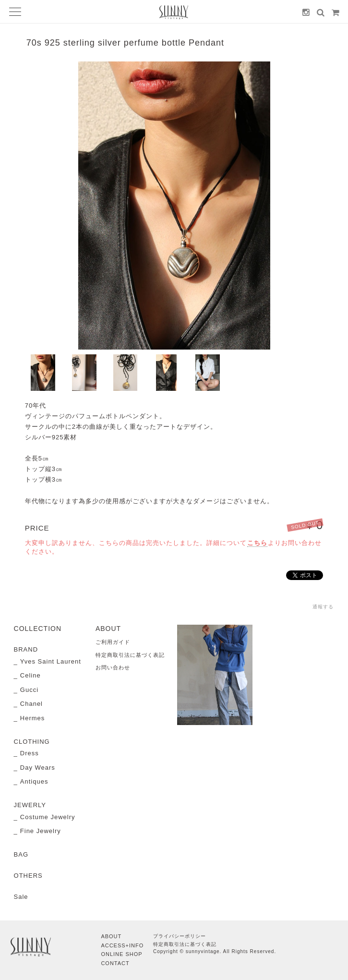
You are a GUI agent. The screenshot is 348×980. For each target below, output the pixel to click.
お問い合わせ (113, 667)
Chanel (31, 704)
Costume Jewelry (48, 817)
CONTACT (115, 963)
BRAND (26, 649)
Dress (30, 753)
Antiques (34, 781)
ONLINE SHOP (121, 954)
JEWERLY (30, 805)
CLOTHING (32, 742)
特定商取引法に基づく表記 (130, 655)
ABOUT (111, 936)
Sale (21, 897)
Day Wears (38, 768)
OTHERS (28, 876)
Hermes (33, 718)
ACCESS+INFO (122, 945)
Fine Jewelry (41, 831)
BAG (21, 854)
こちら (257, 543)
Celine (30, 675)
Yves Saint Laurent (51, 661)
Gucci (29, 690)
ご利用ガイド (113, 642)
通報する (323, 607)
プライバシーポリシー (180, 936)
